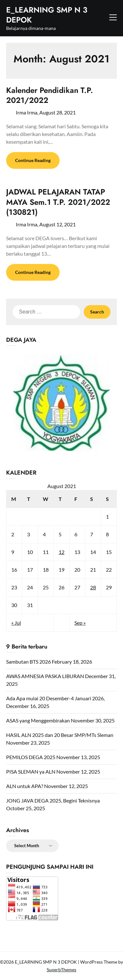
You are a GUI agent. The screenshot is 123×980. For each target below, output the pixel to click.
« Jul (16, 623)
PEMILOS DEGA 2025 (31, 757)
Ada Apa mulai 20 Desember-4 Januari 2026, (55, 698)
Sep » (80, 623)
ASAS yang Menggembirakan (38, 720)
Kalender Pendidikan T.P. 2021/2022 (50, 95)
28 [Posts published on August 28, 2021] (93, 587)
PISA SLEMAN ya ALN (31, 771)
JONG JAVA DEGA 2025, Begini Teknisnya (53, 800)
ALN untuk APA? (25, 786)
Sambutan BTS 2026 (28, 662)
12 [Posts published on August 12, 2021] (61, 552)
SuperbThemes (61, 970)
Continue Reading (33, 160)
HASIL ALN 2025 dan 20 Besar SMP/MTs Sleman (60, 735)
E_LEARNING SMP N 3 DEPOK (47, 15)
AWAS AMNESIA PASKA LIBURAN (45, 676)
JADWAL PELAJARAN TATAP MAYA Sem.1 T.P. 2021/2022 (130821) (58, 202)
